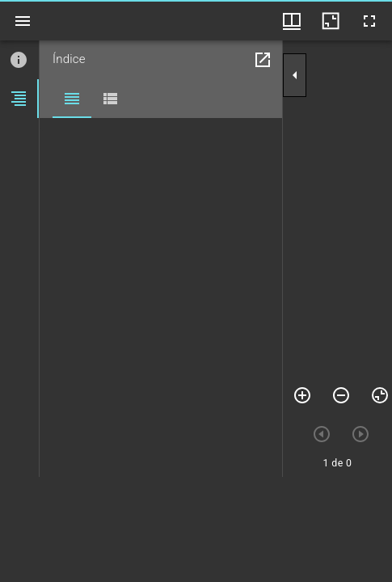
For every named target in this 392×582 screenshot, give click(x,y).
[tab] (19, 60)
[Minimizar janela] (331, 21)
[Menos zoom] (341, 395)
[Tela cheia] (369, 21)
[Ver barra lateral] (23, 21)
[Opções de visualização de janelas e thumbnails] (292, 21)
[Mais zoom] (302, 395)
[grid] (196, 529)
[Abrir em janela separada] (263, 60)
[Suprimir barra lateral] (295, 75)
